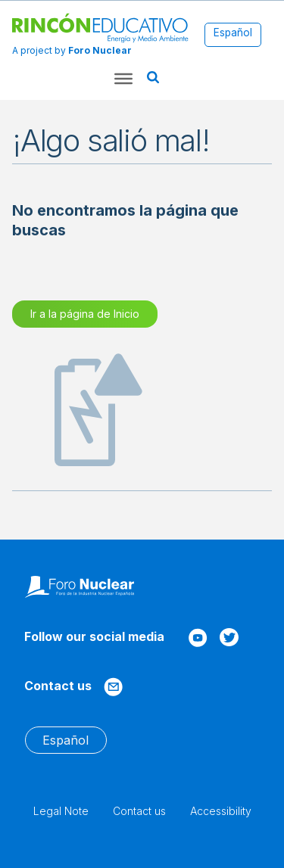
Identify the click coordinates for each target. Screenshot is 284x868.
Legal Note (61, 811)
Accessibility (221, 811)
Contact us (139, 811)
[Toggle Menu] (123, 79)
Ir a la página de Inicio (85, 314)
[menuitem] (233, 34)
